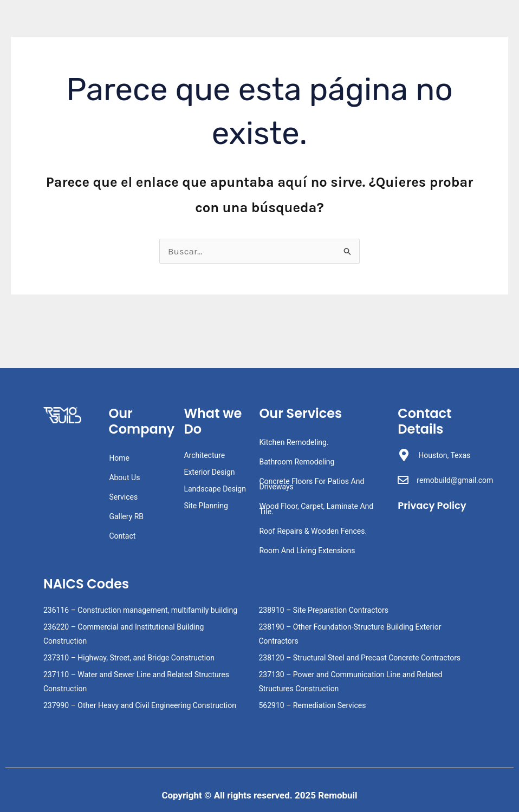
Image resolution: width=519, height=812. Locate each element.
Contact (122, 536)
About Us (124, 477)
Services (123, 497)
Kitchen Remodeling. (294, 442)
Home (119, 458)
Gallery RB (126, 516)
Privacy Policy (419, 512)
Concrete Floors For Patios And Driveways (312, 484)
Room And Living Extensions (307, 551)
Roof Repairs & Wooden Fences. (313, 531)
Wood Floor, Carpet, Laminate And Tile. (316, 509)
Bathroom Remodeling (297, 462)
